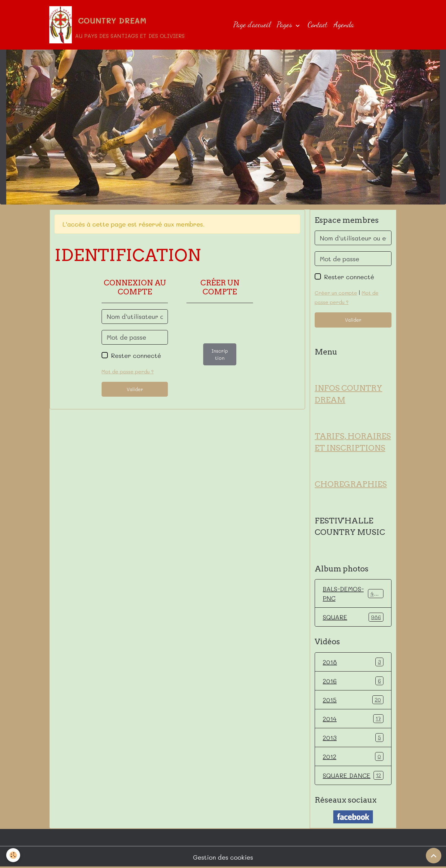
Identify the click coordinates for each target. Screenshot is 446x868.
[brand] (117, 25)
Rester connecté (136, 355)
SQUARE (353, 617)
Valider (135, 389)
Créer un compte (336, 293)
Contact (317, 25)
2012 (353, 756)
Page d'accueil (252, 25)
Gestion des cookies (223, 857)
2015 (353, 700)
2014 (353, 719)
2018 (353, 662)
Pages (285, 25)
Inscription (220, 354)
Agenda (344, 25)
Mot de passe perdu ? (128, 371)
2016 (353, 681)
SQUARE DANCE (353, 775)
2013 (353, 738)
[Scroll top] (434, 856)
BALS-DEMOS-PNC (353, 593)
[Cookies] (13, 855)
